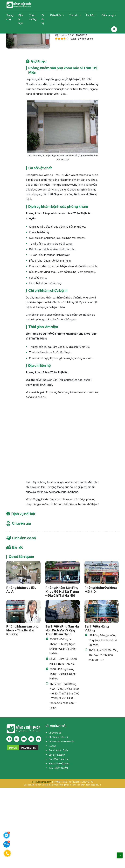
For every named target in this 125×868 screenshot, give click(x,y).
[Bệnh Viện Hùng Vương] (102, 611)
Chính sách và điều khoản (62, 741)
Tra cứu (74, 15)
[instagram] (17, 739)
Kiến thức (56, 15)
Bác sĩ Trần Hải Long (59, 764)
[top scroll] (120, 855)
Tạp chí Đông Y (19, 5)
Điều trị (43, 19)
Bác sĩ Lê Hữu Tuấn (58, 750)
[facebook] (9, 739)
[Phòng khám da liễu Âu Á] (23, 573)
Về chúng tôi (55, 733)
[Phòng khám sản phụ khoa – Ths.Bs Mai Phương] (23, 611)
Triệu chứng (33, 17)
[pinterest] (38, 739)
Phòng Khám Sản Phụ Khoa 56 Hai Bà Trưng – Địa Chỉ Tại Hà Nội (62, 592)
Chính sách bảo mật (59, 737)
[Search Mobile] (114, 29)
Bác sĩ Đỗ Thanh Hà (59, 759)
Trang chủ (10, 17)
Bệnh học (21, 19)
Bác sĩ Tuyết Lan (57, 755)
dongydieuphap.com (42, 782)
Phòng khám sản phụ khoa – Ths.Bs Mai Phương (22, 630)
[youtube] (24, 739)
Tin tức (90, 15)
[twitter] (31, 739)
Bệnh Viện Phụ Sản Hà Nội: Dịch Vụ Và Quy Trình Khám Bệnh (62, 630)
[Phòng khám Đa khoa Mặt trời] (102, 573)
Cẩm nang (108, 15)
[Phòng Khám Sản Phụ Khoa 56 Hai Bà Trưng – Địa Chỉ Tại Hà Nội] (62, 573)
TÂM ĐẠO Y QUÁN (58, 768)
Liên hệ (52, 746)
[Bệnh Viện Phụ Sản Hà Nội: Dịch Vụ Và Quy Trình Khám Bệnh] (62, 611)
